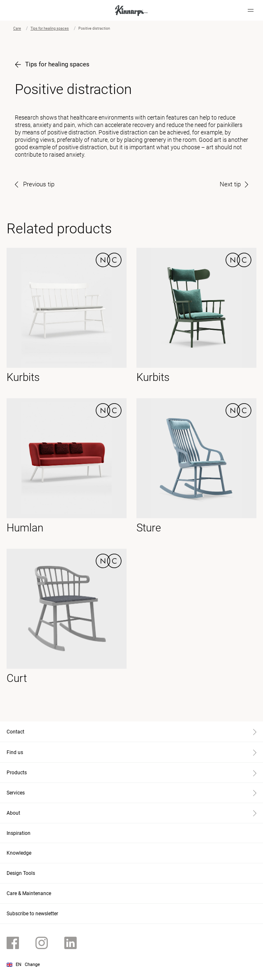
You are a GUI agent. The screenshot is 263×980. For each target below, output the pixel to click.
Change (32, 965)
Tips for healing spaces (50, 28)
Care (17, 28)
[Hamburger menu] (251, 10)
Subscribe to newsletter (32, 914)
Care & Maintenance (29, 893)
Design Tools (21, 873)
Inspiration (19, 833)
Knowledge (19, 853)
